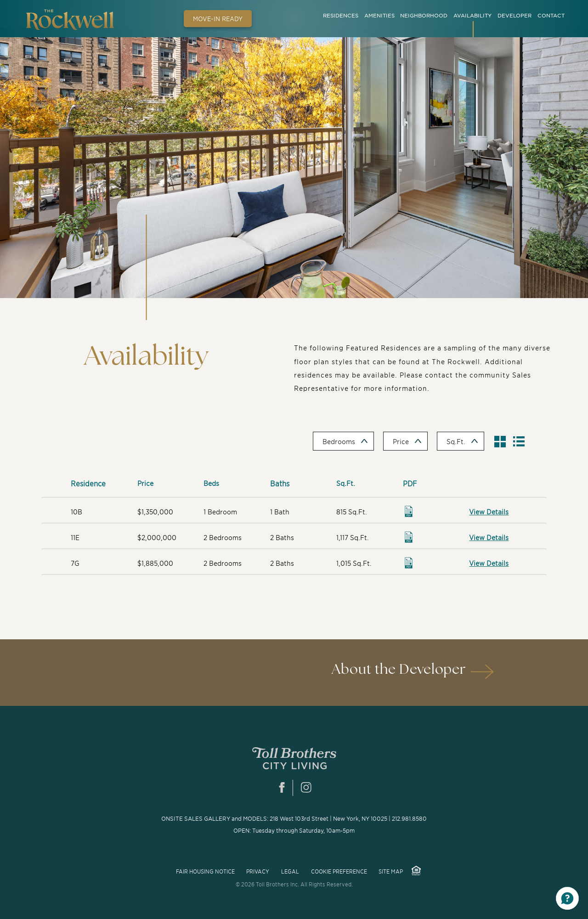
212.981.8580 (409, 818)
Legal (290, 871)
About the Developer (399, 670)
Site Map (391, 871)
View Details (489, 511)
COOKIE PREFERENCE (339, 871)
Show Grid (503, 444)
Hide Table (523, 444)
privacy (258, 871)
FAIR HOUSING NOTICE (205, 871)
